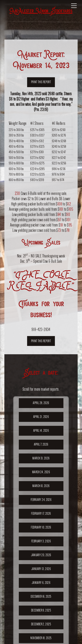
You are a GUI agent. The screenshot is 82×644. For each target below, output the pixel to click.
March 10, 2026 (41, 486)
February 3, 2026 (41, 541)
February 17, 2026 (41, 514)
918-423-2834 (41, 329)
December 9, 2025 (41, 610)
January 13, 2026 (41, 569)
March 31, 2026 (41, 458)
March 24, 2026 (41, 472)
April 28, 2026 (41, 403)
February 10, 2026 (41, 527)
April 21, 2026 (41, 417)
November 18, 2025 (41, 638)
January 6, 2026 (41, 583)
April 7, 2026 (41, 444)
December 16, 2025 (41, 596)
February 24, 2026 (41, 500)
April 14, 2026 (41, 431)
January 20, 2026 (41, 555)
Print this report (41, 82)
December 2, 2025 (41, 624)
